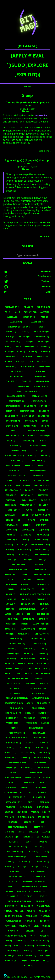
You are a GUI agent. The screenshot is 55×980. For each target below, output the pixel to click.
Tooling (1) (44, 911)
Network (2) (43, 663)
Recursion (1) (42, 787)
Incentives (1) (42, 555)
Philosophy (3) (14, 743)
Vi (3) (33, 936)
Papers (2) (44, 718)
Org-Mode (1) (16, 708)
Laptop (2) (11, 599)
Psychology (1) (37, 772)
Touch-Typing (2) (13, 916)
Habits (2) (10, 535)
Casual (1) (40, 371)
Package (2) (29, 718)
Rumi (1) (46, 812)
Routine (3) (22, 812)
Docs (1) (40, 451)
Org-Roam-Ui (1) (13, 713)
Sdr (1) (44, 822)
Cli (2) (9, 386)
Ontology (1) (15, 688)
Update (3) (13, 931)
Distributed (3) (18, 451)
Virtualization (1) (40, 941)
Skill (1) (21, 832)
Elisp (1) (29, 465)
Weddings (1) (44, 946)
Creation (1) (12, 426)
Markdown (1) (28, 629)
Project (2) (11, 768)
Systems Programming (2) (35, 881)
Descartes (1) (30, 436)
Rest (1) (32, 802)
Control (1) (31, 421)
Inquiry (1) (40, 569)
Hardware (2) (42, 535)
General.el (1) (11, 515)
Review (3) (11, 807)
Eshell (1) (10, 480)
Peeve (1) (15, 728)
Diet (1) (44, 441)
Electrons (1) (13, 465)
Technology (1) (42, 891)
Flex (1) (22, 500)
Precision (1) (11, 758)
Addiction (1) (43, 307)
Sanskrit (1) (44, 817)
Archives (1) (12, 332)
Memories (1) (16, 639)
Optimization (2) (40, 698)
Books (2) (45, 352)
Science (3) (29, 822)
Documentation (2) (14, 456)
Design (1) (45, 436)
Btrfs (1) (20, 361)
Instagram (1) (11, 574)
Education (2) (16, 461)
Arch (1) (42, 327)
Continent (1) (13, 421)
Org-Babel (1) (43, 703)
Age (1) (8, 312)
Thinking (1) (42, 901)
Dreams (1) (45, 456)
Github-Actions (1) (41, 515)
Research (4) (39, 797)
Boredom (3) (12, 356)
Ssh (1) (46, 852)
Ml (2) (44, 649)
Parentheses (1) (13, 723)
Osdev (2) (30, 713)
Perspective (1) (41, 738)
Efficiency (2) (38, 461)
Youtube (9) (27, 965)
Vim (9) (9, 941)
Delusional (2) (12, 436)
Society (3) (28, 837)
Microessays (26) (17, 644)
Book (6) (33, 352)
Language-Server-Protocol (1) (34, 594)
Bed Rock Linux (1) (25, 347)
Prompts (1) (15, 772)
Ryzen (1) (9, 817)
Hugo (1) (10, 550)
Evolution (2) (23, 485)
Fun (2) (29, 510)
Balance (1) (43, 342)
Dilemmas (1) (15, 446)
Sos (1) (29, 842)
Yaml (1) (35, 961)
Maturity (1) (24, 634)
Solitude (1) (13, 842)
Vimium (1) (21, 941)
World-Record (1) (27, 956)
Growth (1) (11, 530)
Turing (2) (30, 921)
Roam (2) (9, 812)
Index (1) (12, 560)
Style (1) (22, 867)
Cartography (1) (18, 371)
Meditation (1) (42, 634)
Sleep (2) (46, 832)
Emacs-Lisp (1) (16, 470)
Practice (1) (44, 753)
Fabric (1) (30, 490)
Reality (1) (26, 787)
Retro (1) (44, 802)
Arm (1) (26, 332)
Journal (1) (27, 584)
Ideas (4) (10, 555)
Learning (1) (42, 599)
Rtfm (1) (35, 812)
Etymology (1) (41, 480)
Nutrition (29, 111)
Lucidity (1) (12, 619)
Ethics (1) (25, 480)
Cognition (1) (41, 386)
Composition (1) (12, 406)
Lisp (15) (10, 609)
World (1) (10, 956)
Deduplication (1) (36, 431)
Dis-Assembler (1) (37, 446)
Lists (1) (44, 609)
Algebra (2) (12, 317)
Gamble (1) (43, 510)
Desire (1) (12, 441)
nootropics (41, 115)
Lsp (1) (30, 614)
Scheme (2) (12, 822)
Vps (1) (8, 946)
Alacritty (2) (30, 312)
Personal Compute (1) (17, 738)
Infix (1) (43, 560)
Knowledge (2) (27, 589)
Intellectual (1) (42, 574)
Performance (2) (17, 733)
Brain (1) (27, 356)
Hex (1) (26, 540)
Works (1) (43, 951)
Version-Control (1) (16, 936)
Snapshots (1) (12, 837)
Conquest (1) (11, 416)
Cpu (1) (45, 421)
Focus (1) (45, 500)
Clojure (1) (23, 386)
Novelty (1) (41, 678)
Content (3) (28, 416)
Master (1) (44, 629)
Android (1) (16, 322)
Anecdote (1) (38, 322)
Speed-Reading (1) (14, 852)
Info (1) (39, 564)
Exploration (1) (13, 490)
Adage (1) (28, 307)
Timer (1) (19, 911)
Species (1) (40, 847)
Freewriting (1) (27, 505)
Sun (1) (46, 867)
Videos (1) (44, 936)
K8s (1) (10, 589)
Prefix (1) (25, 758)
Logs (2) (19, 614)
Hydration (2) (42, 550)
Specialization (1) (18, 847)
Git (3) (25, 515)
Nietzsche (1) (33, 668)
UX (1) (44, 931)
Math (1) (9, 634)
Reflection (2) (27, 792)
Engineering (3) (38, 470)
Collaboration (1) (16, 396)
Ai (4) (18, 312)
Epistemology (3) (17, 475)
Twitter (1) (10, 926)
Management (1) (41, 624)
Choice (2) (27, 381)
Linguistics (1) (28, 604)
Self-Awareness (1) (17, 827)
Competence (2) (16, 401)
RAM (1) (44, 782)
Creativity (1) (29, 426)
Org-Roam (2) (38, 708)
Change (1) (40, 376)
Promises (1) (27, 768)
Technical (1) (23, 891)
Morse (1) (43, 654)
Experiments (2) (42, 485)
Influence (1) (18, 564)
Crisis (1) (45, 426)
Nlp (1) (47, 668)
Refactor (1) (10, 792)
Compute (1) (30, 406)
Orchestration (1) (14, 703)
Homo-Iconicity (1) (40, 545)
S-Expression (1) (26, 817)
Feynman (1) (27, 495)
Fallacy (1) (44, 490)
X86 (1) (24, 961)
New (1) (8, 668)
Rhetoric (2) (43, 807)
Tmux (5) (31, 911)
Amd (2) (44, 317)
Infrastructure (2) (18, 569)
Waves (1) (29, 946)
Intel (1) (26, 574)
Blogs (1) (9, 352)
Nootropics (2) (24, 673)
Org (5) (30, 703)
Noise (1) (9, 673)
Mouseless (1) (28, 659)
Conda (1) (10, 411)
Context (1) (44, 416)
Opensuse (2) (38, 693)
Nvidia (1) (30, 683)
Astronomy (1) (41, 332)
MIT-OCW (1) (29, 649)
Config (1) (44, 411)
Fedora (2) (11, 495)
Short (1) (9, 832)
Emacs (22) (43, 465)
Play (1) (10, 748)
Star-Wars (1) (40, 857)
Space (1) (43, 842)
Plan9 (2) (44, 743)
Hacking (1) (25, 535)
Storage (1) (24, 862)
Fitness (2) (10, 500)
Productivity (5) (42, 758)
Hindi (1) (9, 545)
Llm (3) (8, 614)
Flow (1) (33, 500)
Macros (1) (29, 619)
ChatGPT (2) (11, 381)
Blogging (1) (44, 347)
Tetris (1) (29, 896)
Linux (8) (44, 604)
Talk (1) (11, 886)
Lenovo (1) (11, 604)
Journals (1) (43, 584)
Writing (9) (11, 961)
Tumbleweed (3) (13, 921)
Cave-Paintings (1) (18, 376)
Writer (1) (45, 956)
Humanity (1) (24, 550)
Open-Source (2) (38, 688)
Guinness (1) (28, 530)
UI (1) (36, 926)
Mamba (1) (11, 624)
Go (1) (20, 520)
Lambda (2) (10, 594)
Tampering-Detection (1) (34, 886)
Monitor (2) (13, 654)
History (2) (22, 545)
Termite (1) (13, 896)
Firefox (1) (43, 495)
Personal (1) (39, 733)
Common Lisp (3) (39, 396)
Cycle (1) (14, 431)
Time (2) (8, 911)
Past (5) (45, 723)
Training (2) (32, 916)
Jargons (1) (11, 584)
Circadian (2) (42, 381)
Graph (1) (44, 520)
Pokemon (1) (42, 748)
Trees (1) (45, 916)
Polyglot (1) (11, 753)
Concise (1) (45, 406)
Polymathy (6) (28, 753)
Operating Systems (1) (17, 698)
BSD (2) (8, 361)
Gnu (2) (9, 520)
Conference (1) (27, 411)
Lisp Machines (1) (27, 609)
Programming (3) (17, 763)
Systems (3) (12, 881)
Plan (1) (30, 743)
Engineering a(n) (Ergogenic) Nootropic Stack (28, 162)
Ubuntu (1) (25, 926)
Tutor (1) (44, 921)
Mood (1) (29, 654)
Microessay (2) (38, 639)
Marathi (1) (11, 629)
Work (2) (28, 951)
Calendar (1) (11, 366)
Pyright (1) (30, 777)
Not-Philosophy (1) (18, 678)
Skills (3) (33, 832)
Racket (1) (12, 782)
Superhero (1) (38, 871)
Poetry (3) (25, 748)
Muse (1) (44, 659)
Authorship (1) (42, 337)
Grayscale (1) (12, 525)
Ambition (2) (29, 317)
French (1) (44, 505)
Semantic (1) (40, 827)
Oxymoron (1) (12, 718)
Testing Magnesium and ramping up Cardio (27, 104)
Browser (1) (43, 356)
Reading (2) (11, 787)
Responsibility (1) (14, 802)
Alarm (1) (45, 312)
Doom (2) (32, 456)
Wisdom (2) (12, 951)
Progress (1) (40, 763)
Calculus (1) (43, 361)
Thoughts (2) (43, 906)
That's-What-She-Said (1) (19, 901)
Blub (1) (21, 352)
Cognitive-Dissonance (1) (27, 391)
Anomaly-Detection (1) (20, 327)
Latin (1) (26, 599)
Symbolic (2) (39, 876)
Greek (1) (27, 525)
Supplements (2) (17, 876)
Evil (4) (9, 485)
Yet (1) (46, 961)
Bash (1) (8, 347)
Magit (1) (44, 619)
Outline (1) (44, 713)
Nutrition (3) (13, 683)
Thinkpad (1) (11, 906)
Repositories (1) (17, 797)
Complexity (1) (39, 401)
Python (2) (44, 777)
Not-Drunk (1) (43, 673)
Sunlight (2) (16, 871)
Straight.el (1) (42, 862)
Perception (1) (36, 728)
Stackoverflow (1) (17, 857)
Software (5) (43, 837)
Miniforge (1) (39, 644)
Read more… (45, 151)
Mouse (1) (11, 659)
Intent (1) (12, 579)
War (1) (18, 946)
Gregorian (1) (42, 525)
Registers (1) (44, 792)
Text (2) (43, 896)
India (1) (28, 560)
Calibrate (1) (27, 366)
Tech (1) (9, 891)
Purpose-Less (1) (13, 777)
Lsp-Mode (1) (43, 614)
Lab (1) (44, 589)
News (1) (19, 668)
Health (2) (12, 540)
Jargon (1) (42, 579)
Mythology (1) (25, 663)
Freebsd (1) (10, 505)
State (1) (10, 862)
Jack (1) (27, 579)
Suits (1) (34, 867)
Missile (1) (12, 649)
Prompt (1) (43, 768)
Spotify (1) (33, 852)
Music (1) (10, 663)
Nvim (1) (44, 683)
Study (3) (10, 867)
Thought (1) (27, 906)
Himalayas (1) (41, 540)
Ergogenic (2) (39, 475)
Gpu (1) (31, 520)
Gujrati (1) (44, 530)
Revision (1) (26, 807)
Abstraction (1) (12, 307)
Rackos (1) (29, 782)
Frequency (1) (13, 510)
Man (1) (24, 624)
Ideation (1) (24, 555)
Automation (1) (14, 342)
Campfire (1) (44, 366)
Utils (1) (30, 931)
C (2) (31, 361)
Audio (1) (10, 337)
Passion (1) (31, 723)
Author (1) (24, 337)
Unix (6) (46, 926)
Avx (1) (29, 342)
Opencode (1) (16, 693)
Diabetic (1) (28, 441)
